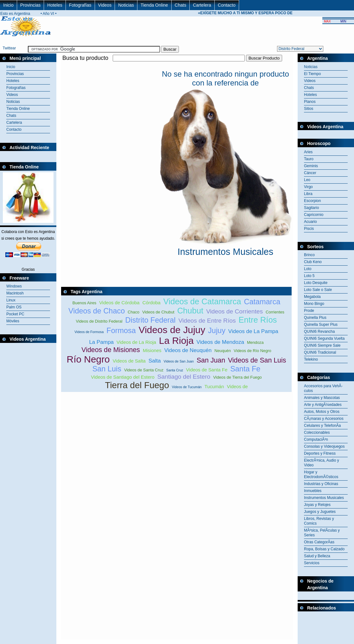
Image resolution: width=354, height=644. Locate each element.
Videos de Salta (129, 361)
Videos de (237, 386)
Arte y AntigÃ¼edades (323, 405)
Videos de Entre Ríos (207, 321)
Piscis (309, 229)
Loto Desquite (316, 283)
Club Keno (313, 262)
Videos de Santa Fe (207, 370)
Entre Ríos (258, 320)
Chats (181, 5)
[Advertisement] (176, 65)
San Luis (107, 369)
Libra (308, 194)
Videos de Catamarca (202, 301)
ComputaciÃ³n (316, 439)
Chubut (190, 311)
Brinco (309, 255)
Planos (310, 102)
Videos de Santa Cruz (144, 370)
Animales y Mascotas (322, 398)
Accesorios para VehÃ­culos (323, 388)
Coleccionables (317, 432)
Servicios (312, 563)
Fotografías (80, 5)
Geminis (311, 166)
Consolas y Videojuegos (324, 446)
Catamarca (262, 302)
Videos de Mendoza (220, 342)
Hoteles (55, 5)
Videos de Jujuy (172, 330)
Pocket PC (15, 314)
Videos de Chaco (97, 311)
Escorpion (312, 201)
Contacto (227, 5)
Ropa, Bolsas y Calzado (324, 549)
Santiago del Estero (184, 377)
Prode (309, 311)
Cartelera (202, 5)
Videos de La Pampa (253, 331)
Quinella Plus (315, 318)
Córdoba (152, 303)
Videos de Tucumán (187, 387)
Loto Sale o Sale (318, 290)
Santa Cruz (175, 370)
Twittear (9, 48)
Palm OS (14, 307)
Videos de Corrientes (234, 311)
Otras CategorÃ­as (319, 542)
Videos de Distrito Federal (99, 321)
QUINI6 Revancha (319, 331)
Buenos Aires (84, 303)
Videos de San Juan (179, 361)
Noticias (126, 5)
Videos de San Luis (257, 360)
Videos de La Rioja (136, 342)
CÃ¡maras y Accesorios (324, 419)
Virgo (308, 187)
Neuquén (223, 351)
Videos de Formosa (89, 332)
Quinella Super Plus (321, 325)
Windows (14, 286)
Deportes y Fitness (320, 453)
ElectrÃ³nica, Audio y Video (322, 463)
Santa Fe (245, 369)
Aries (308, 152)
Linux (11, 300)
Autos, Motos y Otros (322, 412)
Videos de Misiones (111, 350)
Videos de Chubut (158, 312)
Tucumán (214, 386)
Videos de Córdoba (119, 303)
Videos (105, 5)
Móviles (13, 321)
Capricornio (314, 215)
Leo (307, 180)
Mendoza (255, 342)
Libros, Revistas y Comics (319, 521)
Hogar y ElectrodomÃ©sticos (321, 474)
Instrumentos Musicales (324, 498)
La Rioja (176, 341)
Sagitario (311, 208)
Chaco (133, 312)
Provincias (31, 5)
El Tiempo (312, 74)
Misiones (152, 350)
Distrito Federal (151, 320)
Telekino (311, 359)
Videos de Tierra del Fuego (237, 377)
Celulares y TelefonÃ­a (322, 426)
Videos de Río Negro (253, 351)
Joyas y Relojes (317, 505)
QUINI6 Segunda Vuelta (324, 338)
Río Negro (88, 359)
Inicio (8, 5)
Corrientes (275, 312)
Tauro (309, 159)
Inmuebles (313, 491)
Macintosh (15, 293)
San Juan (211, 360)
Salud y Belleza (317, 556)
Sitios (309, 109)
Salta (155, 361)
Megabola (312, 297)
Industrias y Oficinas (321, 484)
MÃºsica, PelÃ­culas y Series (322, 533)
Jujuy (217, 331)
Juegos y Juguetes (320, 512)
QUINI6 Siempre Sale (322, 345)
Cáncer (310, 173)
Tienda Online (154, 5)
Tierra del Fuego (137, 385)
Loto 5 (309, 276)
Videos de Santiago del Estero (123, 377)
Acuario (310, 222)
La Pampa (101, 342)
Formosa (121, 331)
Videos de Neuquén (188, 350)
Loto (308, 269)
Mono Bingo (314, 304)
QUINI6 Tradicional (320, 352)
